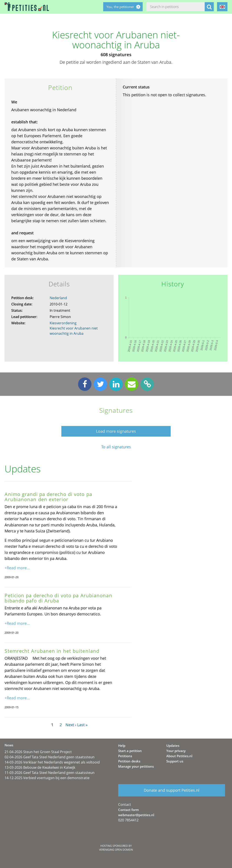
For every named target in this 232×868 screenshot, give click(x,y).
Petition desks (129, 761)
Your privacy (176, 751)
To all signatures (116, 447)
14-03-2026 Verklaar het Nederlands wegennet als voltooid (52, 762)
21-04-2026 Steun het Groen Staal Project (38, 752)
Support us (175, 761)
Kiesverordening (63, 323)
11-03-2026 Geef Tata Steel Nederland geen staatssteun (50, 773)
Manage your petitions (136, 766)
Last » (82, 725)
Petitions (125, 756)
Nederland (58, 298)
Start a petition (130, 751)
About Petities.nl (179, 756)
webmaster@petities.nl (136, 815)
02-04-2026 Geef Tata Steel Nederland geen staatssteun (50, 757)
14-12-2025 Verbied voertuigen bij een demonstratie (47, 778)
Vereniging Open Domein (116, 850)
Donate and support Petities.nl (172, 790)
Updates (173, 746)
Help (122, 746)
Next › (71, 725)
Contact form (128, 810)
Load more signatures (116, 431)
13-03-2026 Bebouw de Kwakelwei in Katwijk (40, 767)
